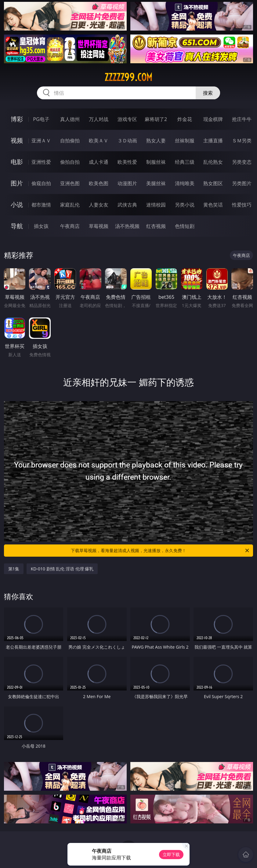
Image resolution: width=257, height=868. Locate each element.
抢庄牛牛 (242, 119)
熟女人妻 (156, 141)
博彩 (17, 119)
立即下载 (171, 854)
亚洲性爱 (41, 162)
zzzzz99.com (128, 77)
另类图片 (242, 183)
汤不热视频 (127, 226)
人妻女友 (99, 205)
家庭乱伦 (70, 205)
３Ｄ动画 (127, 141)
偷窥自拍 (41, 183)
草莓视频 (99, 226)
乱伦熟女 (213, 162)
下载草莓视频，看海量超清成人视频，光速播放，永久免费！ (160, 551)
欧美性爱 (127, 162)
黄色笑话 (213, 205)
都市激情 (41, 205)
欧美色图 (99, 183)
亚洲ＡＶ (41, 141)
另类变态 (242, 162)
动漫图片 (127, 183)
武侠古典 (127, 205)
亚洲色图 (70, 183)
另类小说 (185, 205)
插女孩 (41, 226)
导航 (17, 226)
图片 (17, 183)
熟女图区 (213, 183)
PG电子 (41, 119)
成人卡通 (99, 162)
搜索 (208, 93)
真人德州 (70, 119)
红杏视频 (156, 226)
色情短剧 (185, 226)
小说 (17, 205)
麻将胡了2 (156, 119)
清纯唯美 (185, 183)
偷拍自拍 (70, 162)
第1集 (14, 569)
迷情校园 (156, 205)
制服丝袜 (156, 162)
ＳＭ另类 (242, 141)
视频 (17, 140)
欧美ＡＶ (99, 141)
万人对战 (99, 119)
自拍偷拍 (70, 141)
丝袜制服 (185, 141)
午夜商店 (70, 226)
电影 (17, 162)
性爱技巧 (242, 205)
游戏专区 (127, 119)
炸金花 (185, 119)
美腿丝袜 (156, 183)
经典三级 (185, 162)
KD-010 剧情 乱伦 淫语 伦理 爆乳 (62, 569)
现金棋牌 (213, 119)
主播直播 (213, 141)
